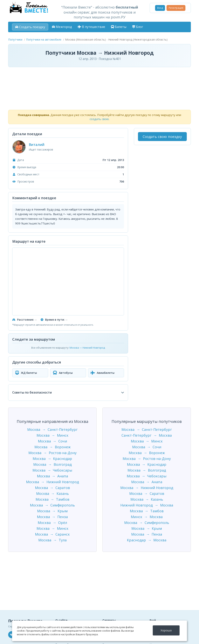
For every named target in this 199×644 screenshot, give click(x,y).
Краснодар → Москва (147, 540)
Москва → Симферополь (52, 505)
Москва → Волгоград (52, 464)
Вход (160, 8)
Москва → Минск (52, 435)
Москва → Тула (52, 540)
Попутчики (15, 39)
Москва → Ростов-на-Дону (52, 453)
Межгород (62, 27)
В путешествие (91, 27)
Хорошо (166, 630)
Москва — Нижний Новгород (87, 348)
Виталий (37, 145)
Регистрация (176, 8)
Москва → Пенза (52, 517)
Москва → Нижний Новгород (52, 482)
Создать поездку (30, 27)
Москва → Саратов (52, 488)
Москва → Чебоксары (52, 470)
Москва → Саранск (52, 534)
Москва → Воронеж (52, 447)
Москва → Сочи (52, 441)
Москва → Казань (52, 493)
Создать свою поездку (162, 137)
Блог (138, 27)
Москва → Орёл (52, 523)
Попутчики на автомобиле (44, 39)
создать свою (99, 119)
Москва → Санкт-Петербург (52, 429)
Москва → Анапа (52, 476)
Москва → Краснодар (52, 459)
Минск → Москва (147, 517)
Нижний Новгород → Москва (147, 505)
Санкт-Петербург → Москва (147, 435)
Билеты (119, 27)
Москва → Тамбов (52, 499)
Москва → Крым (52, 511)
